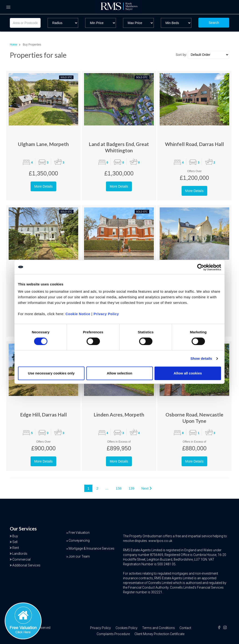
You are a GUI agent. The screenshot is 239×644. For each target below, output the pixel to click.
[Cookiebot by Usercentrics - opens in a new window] (201, 267)
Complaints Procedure (113, 634)
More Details (44, 186)
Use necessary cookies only (51, 373)
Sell (15, 542)
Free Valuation (79, 533)
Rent (16, 548)
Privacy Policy (106, 314)
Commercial (21, 559)
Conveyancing (79, 541)
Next (147, 488)
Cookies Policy (127, 628)
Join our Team (79, 556)
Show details (201, 358)
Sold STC (66, 77)
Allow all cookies (188, 373)
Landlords (20, 554)
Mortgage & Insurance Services (91, 548)
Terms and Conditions (158, 628)
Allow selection (119, 373)
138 (119, 488)
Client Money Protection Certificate (159, 634)
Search (214, 23)
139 (132, 488)
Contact (185, 628)
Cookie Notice (78, 314)
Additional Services (26, 565)
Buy (15, 536)
